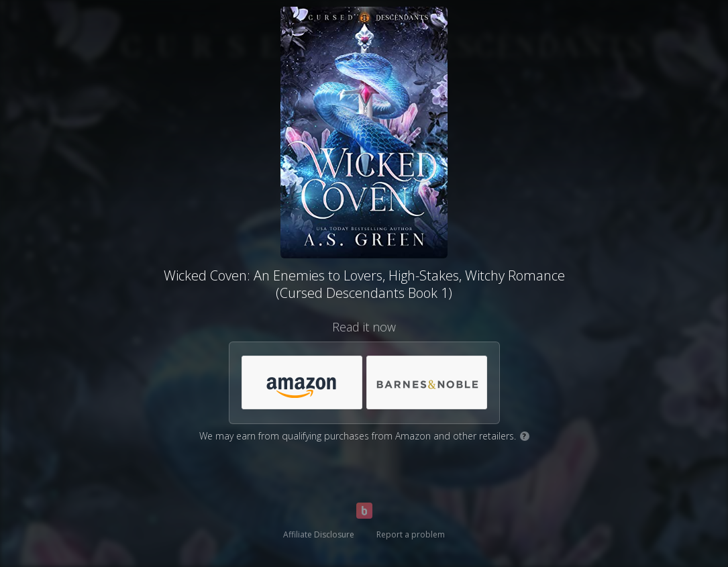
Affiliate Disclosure (319, 534)
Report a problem (411, 534)
